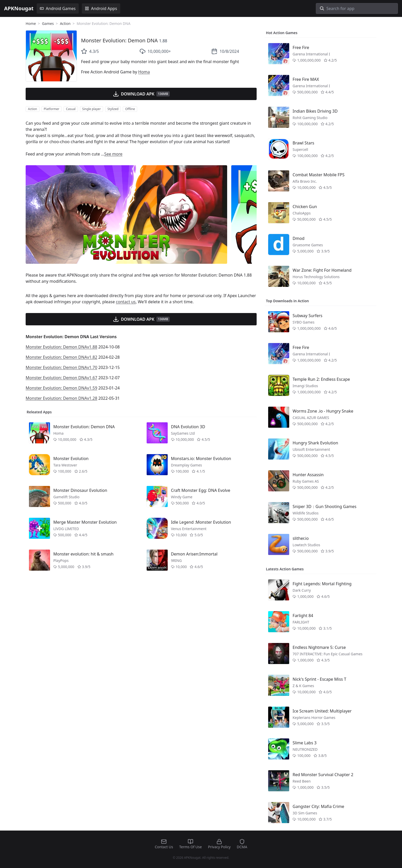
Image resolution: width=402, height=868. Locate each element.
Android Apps (101, 8)
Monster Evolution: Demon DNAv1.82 (61, 357)
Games (48, 23)
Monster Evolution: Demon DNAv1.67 (61, 378)
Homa (144, 72)
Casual (71, 109)
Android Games (58, 8)
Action (65, 23)
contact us (126, 302)
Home (31, 23)
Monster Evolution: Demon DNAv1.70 (61, 367)
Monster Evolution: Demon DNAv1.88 (61, 347)
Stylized (113, 109)
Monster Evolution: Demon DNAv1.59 (61, 388)
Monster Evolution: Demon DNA (119, 40)
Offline (130, 109)
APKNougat (19, 8)
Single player (92, 109)
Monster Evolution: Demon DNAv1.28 (61, 398)
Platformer (52, 109)
